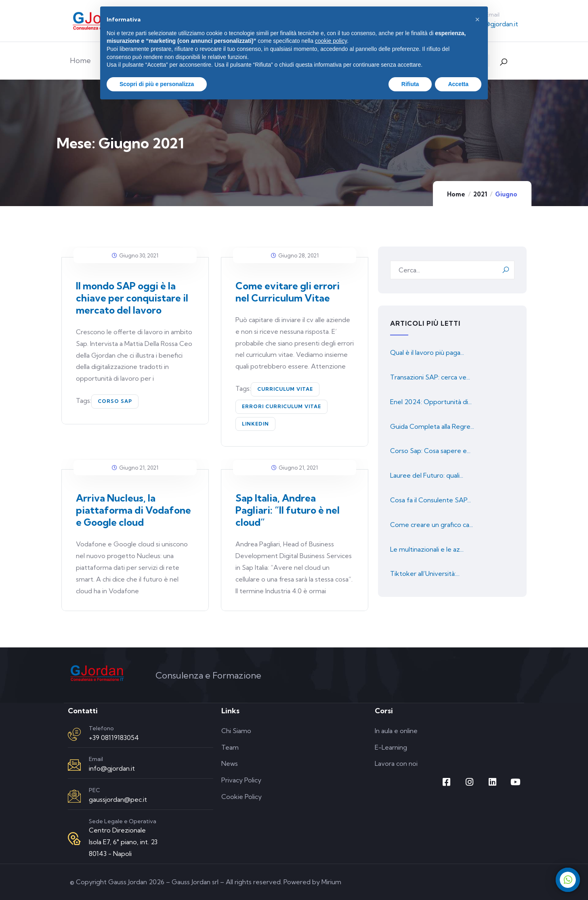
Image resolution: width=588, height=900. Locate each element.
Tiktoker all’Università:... (425, 573)
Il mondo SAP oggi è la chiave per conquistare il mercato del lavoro (132, 298)
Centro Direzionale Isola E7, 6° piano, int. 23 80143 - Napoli (123, 842)
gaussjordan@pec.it (118, 799)
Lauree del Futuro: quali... (427, 475)
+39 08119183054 (114, 738)
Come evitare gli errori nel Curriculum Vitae (288, 292)
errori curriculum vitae (281, 406)
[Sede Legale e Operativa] (74, 839)
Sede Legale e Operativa (123, 821)
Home (456, 194)
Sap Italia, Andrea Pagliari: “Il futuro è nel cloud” (288, 510)
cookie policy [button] (331, 41)
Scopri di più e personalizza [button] (157, 84)
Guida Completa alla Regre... (432, 426)
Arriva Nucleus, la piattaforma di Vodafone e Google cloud (133, 510)
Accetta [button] (458, 84)
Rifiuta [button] (410, 84)
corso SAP (115, 401)
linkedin (255, 424)
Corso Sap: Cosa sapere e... (430, 451)
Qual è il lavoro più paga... (427, 352)
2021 (480, 194)
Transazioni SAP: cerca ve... (430, 377)
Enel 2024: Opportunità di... (431, 402)
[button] (477, 19)
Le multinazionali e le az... (427, 549)
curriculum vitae (285, 389)
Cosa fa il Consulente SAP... (430, 500)
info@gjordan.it (495, 24)
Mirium (331, 882)
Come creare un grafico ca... (432, 525)
